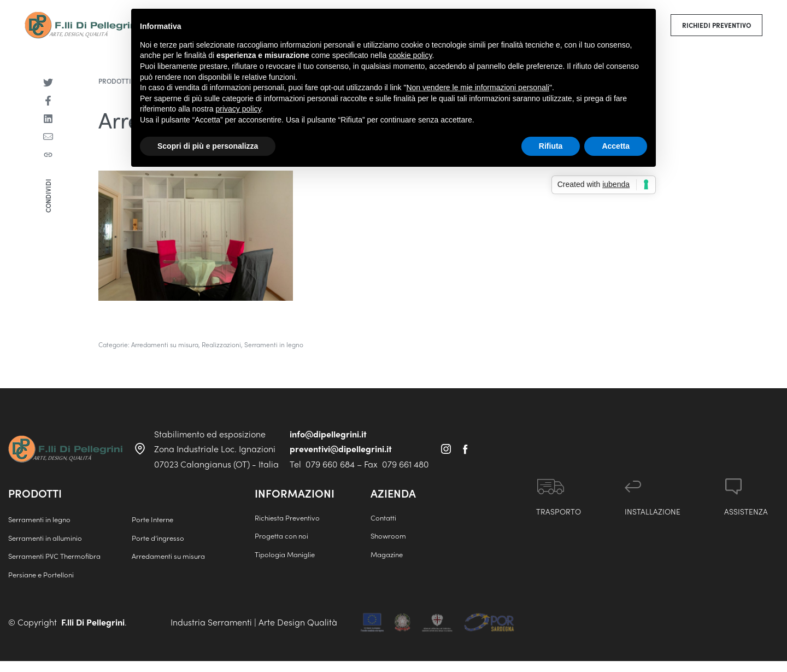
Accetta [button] (616, 146)
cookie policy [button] (410, 55)
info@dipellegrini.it (328, 434)
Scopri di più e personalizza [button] (208, 146)
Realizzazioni (221, 344)
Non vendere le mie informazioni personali (477, 87)
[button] (716, 25)
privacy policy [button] (239, 109)
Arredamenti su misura (165, 344)
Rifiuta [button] (551, 146)
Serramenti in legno (274, 344)
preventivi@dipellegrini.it (341, 449)
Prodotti (115, 81)
